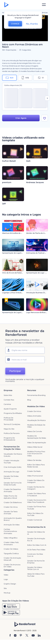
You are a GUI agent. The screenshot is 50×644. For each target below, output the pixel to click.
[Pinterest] (21, 636)
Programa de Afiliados (13, 413)
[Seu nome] (25, 350)
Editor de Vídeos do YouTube (35, 514)
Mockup (7, 593)
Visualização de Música (36, 420)
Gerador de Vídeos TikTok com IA (35, 568)
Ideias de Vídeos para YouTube (36, 575)
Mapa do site (9, 429)
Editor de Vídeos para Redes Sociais (36, 466)
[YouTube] (33, 636)
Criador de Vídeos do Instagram (36, 481)
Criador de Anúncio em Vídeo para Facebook (37, 501)
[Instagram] (15, 636)
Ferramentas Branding (36, 395)
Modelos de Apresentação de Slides (37, 437)
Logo (6, 579)
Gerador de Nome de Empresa (36, 562)
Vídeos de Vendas (34, 460)
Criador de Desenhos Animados (12, 490)
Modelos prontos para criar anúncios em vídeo (36, 454)
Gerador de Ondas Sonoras (11, 477)
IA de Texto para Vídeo (36, 550)
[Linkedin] (39, 636)
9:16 (25, 78)
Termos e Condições (12, 424)
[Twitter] (27, 636)
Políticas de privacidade (8, 419)
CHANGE (15, 24)
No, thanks (32, 24)
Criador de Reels (34, 471)
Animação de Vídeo (12, 525)
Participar (15, 371)
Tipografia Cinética (11, 553)
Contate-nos (9, 400)
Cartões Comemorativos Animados (10, 531)
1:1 (41, 78)
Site (5, 588)
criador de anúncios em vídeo (12, 566)
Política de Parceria (12, 433)
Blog (29, 400)
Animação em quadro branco (13, 519)
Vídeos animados (34, 416)
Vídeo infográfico (11, 538)
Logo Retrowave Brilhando (37, 312)
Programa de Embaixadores (9, 439)
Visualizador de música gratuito (13, 455)
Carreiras (7, 404)
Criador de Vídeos (11, 549)
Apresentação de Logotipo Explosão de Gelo (20, 253)
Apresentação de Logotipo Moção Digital (19, 312)
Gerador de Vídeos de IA (36, 533)
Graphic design (10, 584)
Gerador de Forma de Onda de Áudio (13, 484)
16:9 (9, 78)
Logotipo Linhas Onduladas (13, 293)
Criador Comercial (35, 520)
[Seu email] (25, 360)
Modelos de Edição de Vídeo (36, 426)
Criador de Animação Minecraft (12, 559)
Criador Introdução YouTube (11, 462)
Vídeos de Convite (35, 431)
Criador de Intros (34, 411)
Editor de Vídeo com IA (37, 545)
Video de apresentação (37, 443)
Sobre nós (8, 395)
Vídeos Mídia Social (35, 447)
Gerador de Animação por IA (36, 540)
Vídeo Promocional (35, 476)
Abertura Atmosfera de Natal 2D (15, 233)
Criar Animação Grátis (13, 467)
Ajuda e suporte (10, 409)
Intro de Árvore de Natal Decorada (16, 273)
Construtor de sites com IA (35, 555)
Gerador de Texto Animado (11, 513)
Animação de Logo (11, 472)
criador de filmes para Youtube (36, 508)
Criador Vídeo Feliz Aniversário (11, 543)
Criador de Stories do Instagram (36, 488)
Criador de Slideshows (13, 502)
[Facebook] (10, 636)
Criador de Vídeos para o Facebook (36, 495)
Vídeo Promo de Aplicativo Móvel (10, 497)
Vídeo (6, 575)
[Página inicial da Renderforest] (6, 5)
